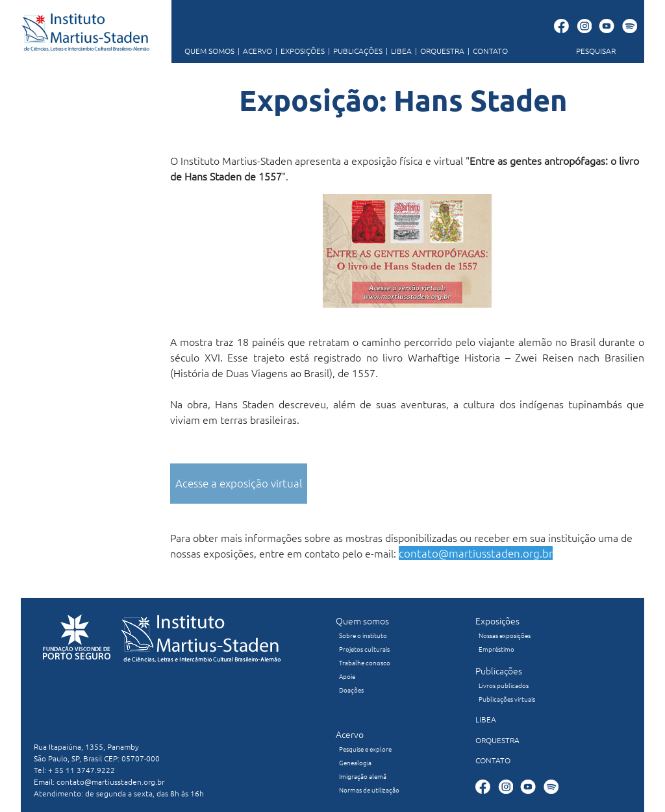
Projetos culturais (364, 649)
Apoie (347, 676)
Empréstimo (496, 649)
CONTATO (486, 51)
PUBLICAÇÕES (354, 51)
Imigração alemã (363, 776)
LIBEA (397, 51)
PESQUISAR (596, 51)
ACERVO (253, 51)
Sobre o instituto (363, 635)
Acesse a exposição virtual (239, 483)
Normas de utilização (369, 790)
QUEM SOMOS (209, 51)
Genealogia (355, 762)
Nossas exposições (505, 635)
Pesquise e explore (365, 749)
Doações (351, 690)
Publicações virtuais (507, 699)
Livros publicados (504, 685)
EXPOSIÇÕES (298, 51)
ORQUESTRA (438, 51)
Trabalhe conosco (365, 662)
